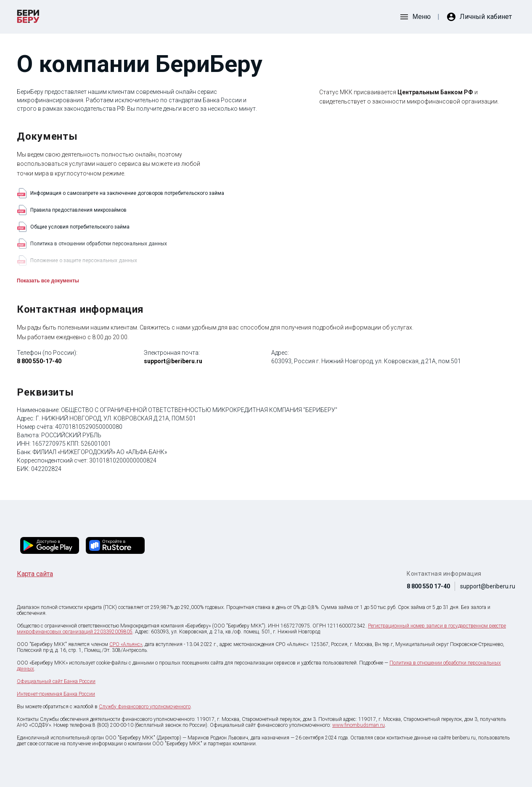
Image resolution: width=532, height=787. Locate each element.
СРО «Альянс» (126, 644)
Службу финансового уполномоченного (145, 707)
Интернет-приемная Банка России (56, 694)
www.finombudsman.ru (359, 725)
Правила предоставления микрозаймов (72, 210)
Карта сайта (35, 574)
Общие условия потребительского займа (73, 227)
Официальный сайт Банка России (56, 681)
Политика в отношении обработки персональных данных (92, 244)
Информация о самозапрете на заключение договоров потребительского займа (120, 193)
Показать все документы (48, 281)
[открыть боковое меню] (415, 17)
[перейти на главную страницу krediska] (28, 17)
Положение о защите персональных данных (77, 261)
